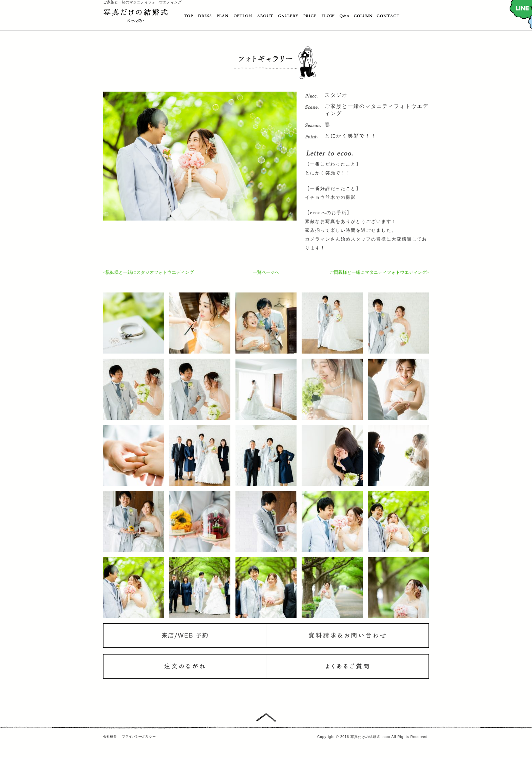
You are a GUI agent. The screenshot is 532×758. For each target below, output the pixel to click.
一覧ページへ (266, 272)
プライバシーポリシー (139, 736)
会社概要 (110, 736)
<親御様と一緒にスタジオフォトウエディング (148, 272)
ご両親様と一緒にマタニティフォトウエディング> (379, 272)
